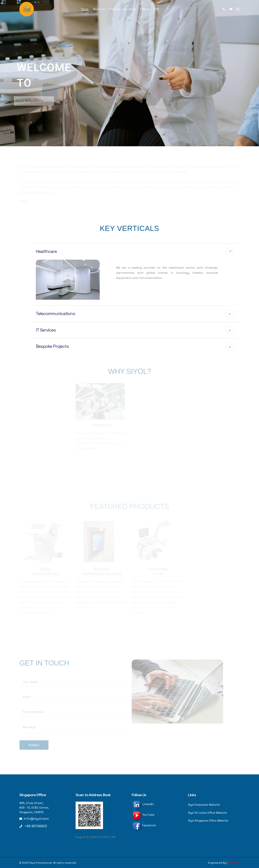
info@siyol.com (36, 819)
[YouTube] (137, 815)
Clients (145, 9)
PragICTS (234, 863)
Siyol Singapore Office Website (208, 821)
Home (85, 9)
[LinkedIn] (137, 805)
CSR (156, 9)
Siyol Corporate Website (204, 805)
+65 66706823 (36, 826)
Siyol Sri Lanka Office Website (207, 813)
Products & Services (123, 9)
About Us (99, 9)
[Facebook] (137, 826)
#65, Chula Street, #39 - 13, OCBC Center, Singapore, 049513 (34, 808)
